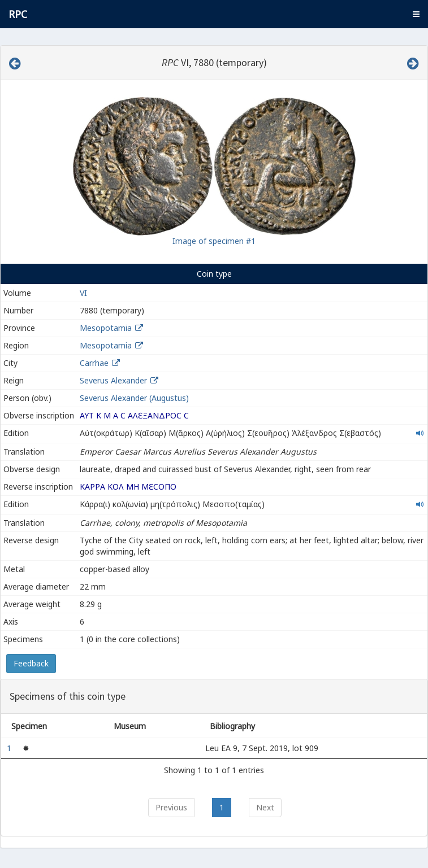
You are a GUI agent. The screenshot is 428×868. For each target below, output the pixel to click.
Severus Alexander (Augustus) (134, 398)
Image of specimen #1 (214, 241)
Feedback (31, 663)
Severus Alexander (113, 380)
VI (83, 293)
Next (265, 807)
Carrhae (94, 363)
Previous (171, 807)
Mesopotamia (106, 328)
